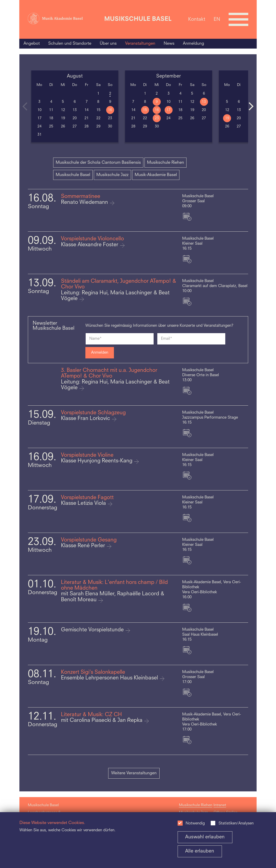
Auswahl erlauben (205, 837)
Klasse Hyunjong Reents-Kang (97, 461)
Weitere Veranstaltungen (134, 773)
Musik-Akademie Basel (156, 175)
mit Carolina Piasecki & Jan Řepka (103, 721)
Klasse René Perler (84, 546)
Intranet (220, 805)
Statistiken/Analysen (236, 823)
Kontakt (197, 19)
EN (217, 19)
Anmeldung (193, 44)
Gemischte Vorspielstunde (93, 630)
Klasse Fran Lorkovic (86, 419)
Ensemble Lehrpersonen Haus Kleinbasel (110, 678)
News (169, 44)
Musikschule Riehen (166, 163)
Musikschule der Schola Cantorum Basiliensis (98, 163)
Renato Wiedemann (85, 203)
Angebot (32, 44)
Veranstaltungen (140, 44)
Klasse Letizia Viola (84, 504)
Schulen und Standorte (70, 44)
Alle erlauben (200, 851)
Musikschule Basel (73, 175)
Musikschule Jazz (112, 175)
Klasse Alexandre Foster (90, 245)
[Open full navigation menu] (238, 19)
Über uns (108, 44)
